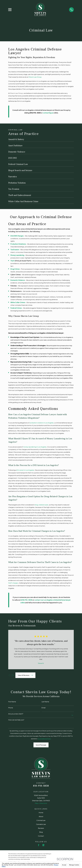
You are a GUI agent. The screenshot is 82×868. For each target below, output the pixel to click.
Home (41, 813)
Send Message (41, 745)
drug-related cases (42, 505)
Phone (11, 708)
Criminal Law (41, 820)
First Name (12, 702)
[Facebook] (39, 845)
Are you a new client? (16, 714)
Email (43, 708)
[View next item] (13, 675)
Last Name (45, 702)
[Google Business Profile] (43, 845)
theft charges (13, 583)
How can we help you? (16, 720)
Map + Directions (41, 803)
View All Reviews (25, 675)
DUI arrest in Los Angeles (25, 470)
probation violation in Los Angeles (42, 423)
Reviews (41, 828)
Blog (41, 832)
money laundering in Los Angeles (35, 447)
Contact (41, 836)
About (41, 816)
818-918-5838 (41, 786)
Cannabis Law (41, 824)
